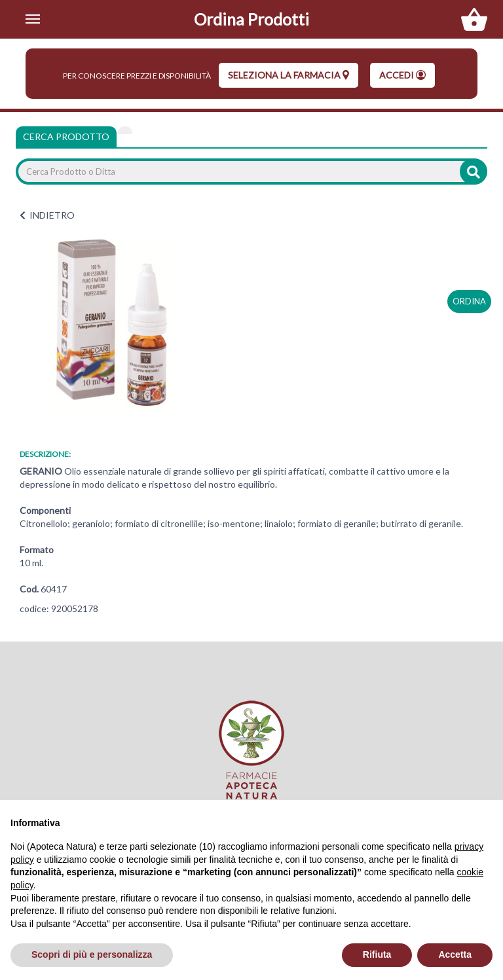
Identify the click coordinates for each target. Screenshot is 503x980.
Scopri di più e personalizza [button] (92, 954)
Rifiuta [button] (377, 954)
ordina (469, 301)
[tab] (125, 130)
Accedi (402, 75)
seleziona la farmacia (289, 75)
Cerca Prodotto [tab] (66, 136)
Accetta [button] (455, 954)
